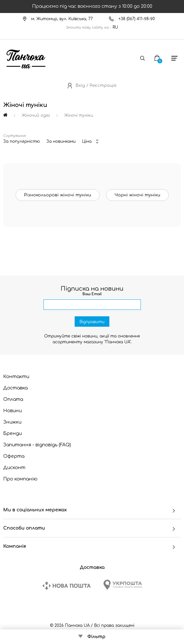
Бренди (12, 434)
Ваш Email (92, 294)
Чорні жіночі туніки (137, 195)
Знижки (12, 422)
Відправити (92, 322)
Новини (12, 411)
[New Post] (67, 586)
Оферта (14, 456)
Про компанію (20, 479)
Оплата (13, 399)
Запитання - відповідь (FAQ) (37, 445)
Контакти (16, 377)
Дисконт (14, 468)
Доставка (15, 388)
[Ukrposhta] (123, 585)
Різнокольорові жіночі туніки (58, 195)
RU (115, 27)
